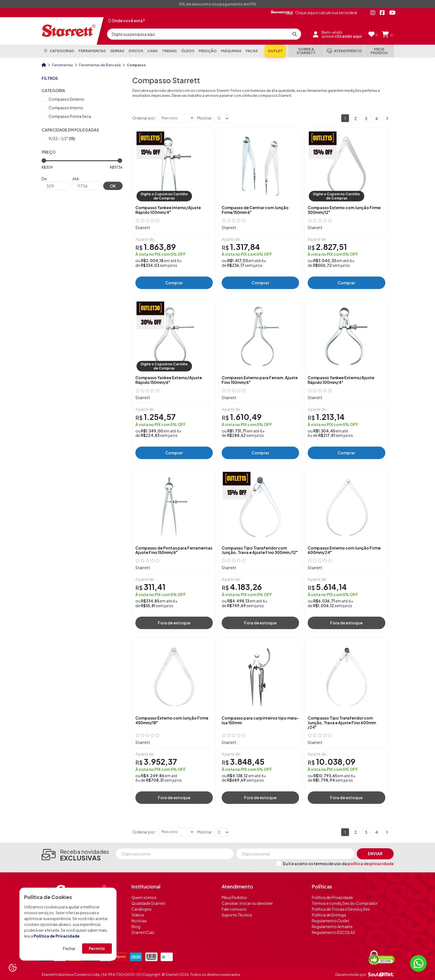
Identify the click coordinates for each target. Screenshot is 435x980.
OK (113, 186)
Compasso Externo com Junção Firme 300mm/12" (344, 210)
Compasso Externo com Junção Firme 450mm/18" (172, 720)
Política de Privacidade (57, 936)
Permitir (97, 948)
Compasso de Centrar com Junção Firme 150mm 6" (255, 210)
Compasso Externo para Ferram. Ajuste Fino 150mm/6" (260, 380)
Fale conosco (234, 909)
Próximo (387, 118)
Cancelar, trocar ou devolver (247, 903)
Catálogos (141, 909)
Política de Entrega (329, 915)
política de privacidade (371, 863)
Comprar (174, 283)
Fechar (69, 948)
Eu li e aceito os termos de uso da (338, 863)
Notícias (139, 921)
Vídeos (138, 915)
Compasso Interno (66, 108)
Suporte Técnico (237, 915)
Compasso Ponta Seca (70, 116)
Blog (136, 926)
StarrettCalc (143, 932)
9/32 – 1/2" (62, 138)
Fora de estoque (174, 623)
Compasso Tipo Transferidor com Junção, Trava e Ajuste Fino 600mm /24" (342, 723)
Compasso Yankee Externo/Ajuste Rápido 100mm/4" (341, 380)
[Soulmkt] (381, 974)
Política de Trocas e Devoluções (341, 909)
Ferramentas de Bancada (100, 65)
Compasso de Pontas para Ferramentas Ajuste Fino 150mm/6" (174, 550)
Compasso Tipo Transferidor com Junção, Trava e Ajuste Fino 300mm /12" (260, 550)
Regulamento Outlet (331, 921)
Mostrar (204, 118)
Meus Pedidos (234, 897)
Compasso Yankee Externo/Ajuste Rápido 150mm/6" (169, 380)
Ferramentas (63, 65)
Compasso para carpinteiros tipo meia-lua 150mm (260, 720)
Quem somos (144, 897)
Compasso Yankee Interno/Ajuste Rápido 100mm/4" (168, 210)
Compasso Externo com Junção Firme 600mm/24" (344, 550)
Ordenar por (144, 118)
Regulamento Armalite (332, 926)
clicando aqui (348, 36)
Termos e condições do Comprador (345, 903)
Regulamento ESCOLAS (334, 932)
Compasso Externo (66, 99)
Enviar (375, 854)
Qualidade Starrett (149, 903)
